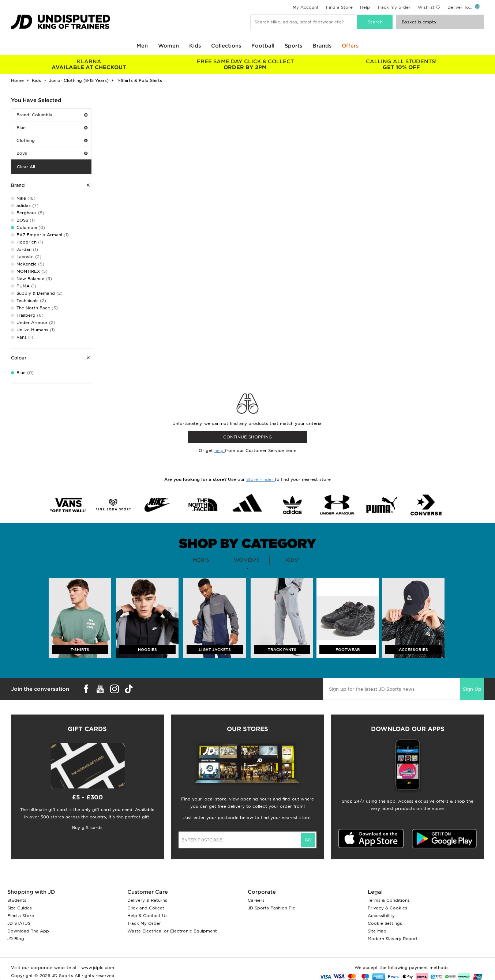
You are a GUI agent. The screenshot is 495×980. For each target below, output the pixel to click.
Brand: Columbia (52, 115)
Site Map (377, 931)
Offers (350, 46)
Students (17, 900)
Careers (256, 900)
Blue (52, 128)
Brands (322, 46)
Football (263, 46)
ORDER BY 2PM (245, 64)
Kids (195, 46)
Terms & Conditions (389, 900)
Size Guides (20, 908)
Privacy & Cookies (387, 908)
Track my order (394, 7)
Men (142, 46)
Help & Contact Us (147, 916)
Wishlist (426, 7)
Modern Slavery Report (393, 939)
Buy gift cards (87, 828)
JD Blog (16, 939)
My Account (306, 7)
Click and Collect (146, 908)
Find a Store (339, 7)
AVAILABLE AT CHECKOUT (89, 64)
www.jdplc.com (97, 968)
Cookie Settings (385, 923)
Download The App (28, 931)
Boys (52, 153)
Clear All (26, 167)
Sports (293, 46)
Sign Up (472, 689)
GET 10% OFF (401, 64)
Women (168, 46)
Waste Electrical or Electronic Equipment (172, 931)
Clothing (52, 140)
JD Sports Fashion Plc (271, 908)
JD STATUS (19, 923)
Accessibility (381, 916)
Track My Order (144, 923)
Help (365, 7)
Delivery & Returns (147, 900)
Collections (226, 46)
